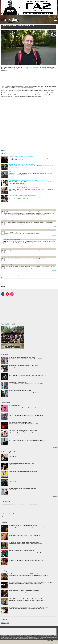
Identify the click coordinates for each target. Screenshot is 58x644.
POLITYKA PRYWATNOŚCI (15, 639)
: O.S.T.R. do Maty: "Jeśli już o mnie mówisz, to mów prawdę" (18, 516)
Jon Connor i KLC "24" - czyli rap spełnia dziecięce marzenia (23, 526)
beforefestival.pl (5, 624)
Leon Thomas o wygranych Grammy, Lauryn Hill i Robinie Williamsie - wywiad (27, 574)
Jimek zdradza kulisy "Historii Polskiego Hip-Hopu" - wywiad (23, 431)
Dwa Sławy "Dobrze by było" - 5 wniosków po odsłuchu (22, 551)
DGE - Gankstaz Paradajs (15, 414)
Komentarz (4, 278)
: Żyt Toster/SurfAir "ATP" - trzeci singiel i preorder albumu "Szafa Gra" (19, 504)
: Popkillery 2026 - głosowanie (10, 513)
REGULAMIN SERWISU (5, 639)
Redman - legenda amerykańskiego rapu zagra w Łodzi (21, 463)
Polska (7, 27)
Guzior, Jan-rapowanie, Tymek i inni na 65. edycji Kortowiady (23, 480)
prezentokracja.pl (5, 622)
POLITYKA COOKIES (24, 639)
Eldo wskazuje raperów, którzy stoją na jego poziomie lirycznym (22, 172)
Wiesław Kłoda (16, 28)
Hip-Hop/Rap (10, 27)
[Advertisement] (19, 206)
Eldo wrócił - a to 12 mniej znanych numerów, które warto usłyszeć (23, 195)
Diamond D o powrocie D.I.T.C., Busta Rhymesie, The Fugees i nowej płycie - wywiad (28, 607)
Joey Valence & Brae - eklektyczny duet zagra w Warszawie (22, 488)
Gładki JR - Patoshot (13, 439)
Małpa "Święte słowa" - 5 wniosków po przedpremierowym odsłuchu (25, 534)
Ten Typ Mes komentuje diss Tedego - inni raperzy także (22, 357)
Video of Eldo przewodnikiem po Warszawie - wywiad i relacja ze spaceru (29, 133)
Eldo (4, 153)
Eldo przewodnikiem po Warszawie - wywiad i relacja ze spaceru (22, 164)
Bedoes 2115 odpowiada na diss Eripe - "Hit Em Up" (21, 391)
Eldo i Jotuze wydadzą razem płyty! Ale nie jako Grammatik (21, 157)
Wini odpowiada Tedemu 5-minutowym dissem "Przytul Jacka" (23, 366)
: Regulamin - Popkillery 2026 (10, 507)
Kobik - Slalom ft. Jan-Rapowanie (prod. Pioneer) (20, 422)
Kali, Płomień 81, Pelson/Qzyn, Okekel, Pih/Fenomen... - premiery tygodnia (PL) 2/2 (26, 180)
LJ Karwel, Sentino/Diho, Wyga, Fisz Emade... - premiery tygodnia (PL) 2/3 (24, 188)
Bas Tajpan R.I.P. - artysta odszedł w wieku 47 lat (20, 374)
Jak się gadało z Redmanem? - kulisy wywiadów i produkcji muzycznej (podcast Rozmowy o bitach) (32, 582)
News (14, 27)
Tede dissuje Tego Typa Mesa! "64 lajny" (18, 382)
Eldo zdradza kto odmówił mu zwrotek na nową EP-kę (18, 26)
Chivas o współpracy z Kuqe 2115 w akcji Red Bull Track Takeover (24, 590)
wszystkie (55, 447)
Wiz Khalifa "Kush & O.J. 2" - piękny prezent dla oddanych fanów (24, 542)
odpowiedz (54, 217)
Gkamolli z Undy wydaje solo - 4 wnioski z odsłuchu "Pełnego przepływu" (26, 559)
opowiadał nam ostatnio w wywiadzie (31, 67)
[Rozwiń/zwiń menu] (56, 20)
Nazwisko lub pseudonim (6, 274)
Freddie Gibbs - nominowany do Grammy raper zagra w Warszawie (24, 455)
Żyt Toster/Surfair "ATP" (14, 406)
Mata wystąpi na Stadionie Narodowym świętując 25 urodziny (23, 472)
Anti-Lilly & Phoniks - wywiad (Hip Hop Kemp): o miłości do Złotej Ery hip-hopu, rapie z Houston (31, 599)
